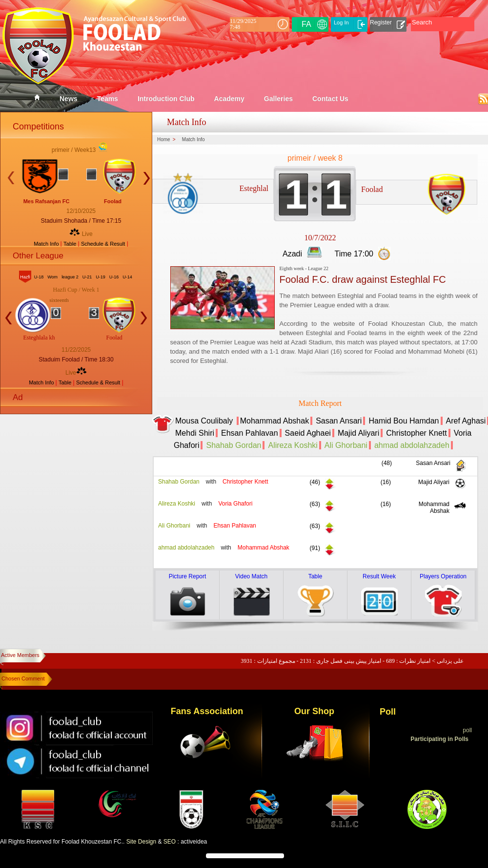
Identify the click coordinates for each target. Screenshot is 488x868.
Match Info (47, 244)
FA (306, 24)
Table (71, 244)
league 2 (70, 277)
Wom (52, 277)
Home (164, 140)
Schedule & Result (103, 244)
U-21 (87, 277)
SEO (170, 842)
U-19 (101, 277)
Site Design (141, 842)
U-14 (127, 277)
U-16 (114, 277)
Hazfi (25, 277)
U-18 (39, 277)
